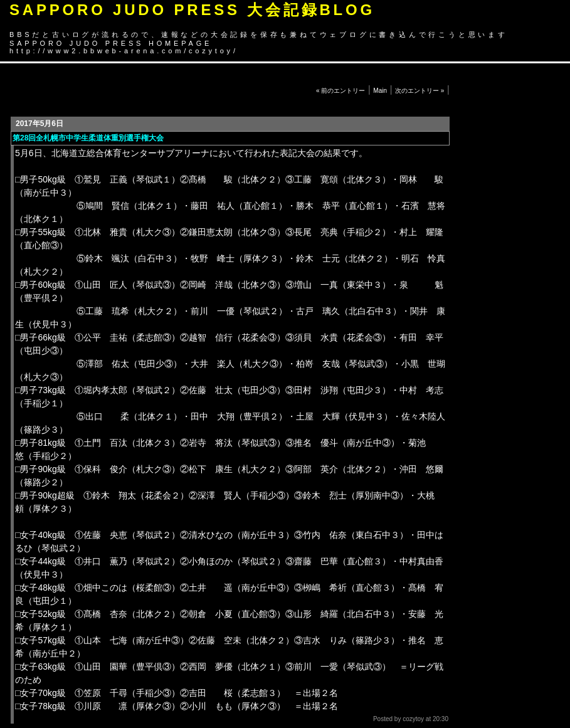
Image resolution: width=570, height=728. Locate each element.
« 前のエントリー (340, 91)
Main (380, 91)
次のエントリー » (420, 91)
